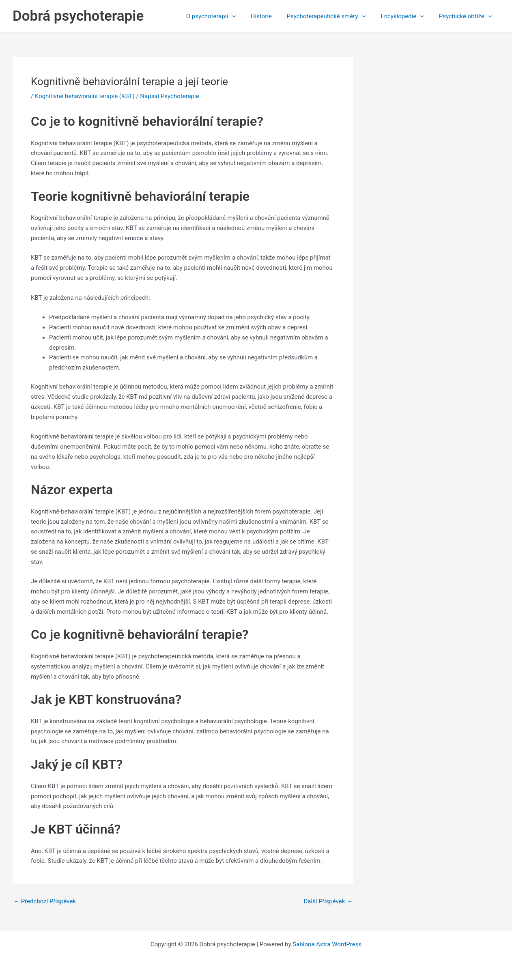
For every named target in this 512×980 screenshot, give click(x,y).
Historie (271, 16)
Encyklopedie (406, 16)
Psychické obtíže (467, 16)
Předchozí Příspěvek (45, 902)
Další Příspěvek (328, 902)
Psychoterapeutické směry (333, 16)
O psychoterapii (223, 16)
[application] (244, 16)
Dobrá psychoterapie (78, 16)
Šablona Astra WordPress (327, 944)
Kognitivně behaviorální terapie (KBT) (85, 96)
